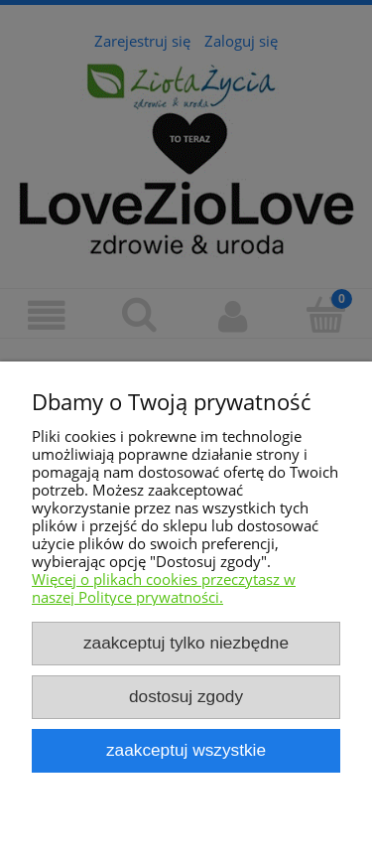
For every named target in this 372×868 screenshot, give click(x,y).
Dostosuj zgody (186, 696)
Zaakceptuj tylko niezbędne (186, 643)
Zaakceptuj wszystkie (186, 750)
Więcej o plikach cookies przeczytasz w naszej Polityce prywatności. (164, 588)
